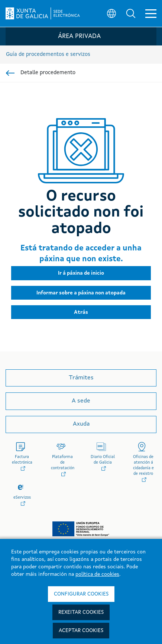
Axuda (81, 424)
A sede (81, 401)
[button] (131, 13)
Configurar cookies (81, 594)
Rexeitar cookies (81, 612)
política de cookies (97, 574)
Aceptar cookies (81, 631)
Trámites (81, 378)
